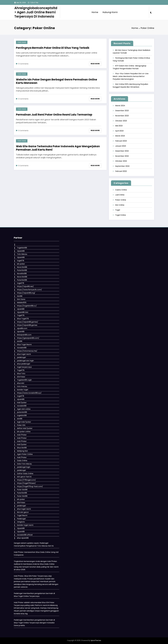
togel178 (21, 261)
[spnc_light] (151, 12)
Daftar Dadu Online (25, 474)
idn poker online (24, 432)
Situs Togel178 (23, 319)
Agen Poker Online (25, 454)
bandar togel (23, 390)
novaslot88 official (25, 535)
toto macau (22, 386)
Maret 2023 (120, 136)
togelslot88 (22, 415)
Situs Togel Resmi (24, 345)
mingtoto (21, 522)
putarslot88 (22, 412)
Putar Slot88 (22, 490)
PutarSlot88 (22, 270)
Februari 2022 (121, 171)
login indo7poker (24, 422)
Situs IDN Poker (48, 602)
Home (95, 12)
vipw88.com (22, 328)
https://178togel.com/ (26, 480)
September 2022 (122, 166)
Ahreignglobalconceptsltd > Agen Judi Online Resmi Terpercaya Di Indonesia (36, 12)
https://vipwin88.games (27, 325)
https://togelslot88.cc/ (27, 306)
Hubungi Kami (110, 12)
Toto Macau (22, 254)
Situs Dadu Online (47, 564)
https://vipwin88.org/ (26, 293)
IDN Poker (21, 377)
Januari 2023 (121, 146)
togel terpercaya (24, 367)
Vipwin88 (21, 251)
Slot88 (20, 296)
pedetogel (21, 357)
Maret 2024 (120, 106)
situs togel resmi (24, 354)
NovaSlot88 (22, 274)
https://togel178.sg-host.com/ (30, 486)
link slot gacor (23, 512)
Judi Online (120, 195)
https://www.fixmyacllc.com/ (29, 290)
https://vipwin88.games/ (28, 322)
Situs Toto (21, 374)
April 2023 (119, 131)
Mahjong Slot (22, 451)
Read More (95, 64)
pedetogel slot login (25, 361)
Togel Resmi (22, 515)
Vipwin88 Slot (23, 312)
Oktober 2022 (121, 161)
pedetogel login (24, 467)
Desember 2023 (122, 111)
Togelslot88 (22, 248)
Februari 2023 (121, 141)
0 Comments (23, 64)
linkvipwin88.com (24, 335)
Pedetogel (21, 519)
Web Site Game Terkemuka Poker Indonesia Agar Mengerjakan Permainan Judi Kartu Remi (58, 148)
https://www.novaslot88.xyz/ (29, 393)
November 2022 (122, 156)
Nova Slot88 (22, 267)
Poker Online (22, 42)
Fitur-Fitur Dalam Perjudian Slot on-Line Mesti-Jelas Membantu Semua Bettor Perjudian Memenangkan (131, 76)
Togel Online (120, 215)
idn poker (21, 264)
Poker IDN (21, 425)
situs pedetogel (23, 364)
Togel (118, 210)
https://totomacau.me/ (27, 351)
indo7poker (22, 403)
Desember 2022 (122, 151)
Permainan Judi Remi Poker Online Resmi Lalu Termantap (54, 115)
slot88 (20, 341)
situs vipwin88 (23, 538)
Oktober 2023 (121, 121)
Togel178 (21, 315)
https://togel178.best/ (26, 483)
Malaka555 (22, 303)
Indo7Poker (22, 435)
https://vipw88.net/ (25, 286)
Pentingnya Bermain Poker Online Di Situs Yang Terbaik (53, 48)
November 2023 (122, 116)
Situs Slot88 (22, 448)
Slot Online (120, 205)
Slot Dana (21, 299)
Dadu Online (22, 461)
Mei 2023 (119, 126)
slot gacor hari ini (24, 477)
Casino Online (121, 190)
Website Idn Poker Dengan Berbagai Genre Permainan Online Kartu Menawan (57, 81)
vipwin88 (21, 309)
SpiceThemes (96, 640)
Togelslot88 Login (24, 380)
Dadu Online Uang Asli (49, 552)
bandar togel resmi (25, 525)
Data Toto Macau (24, 464)
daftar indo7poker (25, 428)
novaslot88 (22, 348)
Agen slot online (24, 409)
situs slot (21, 383)
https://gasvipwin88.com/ (28, 338)
